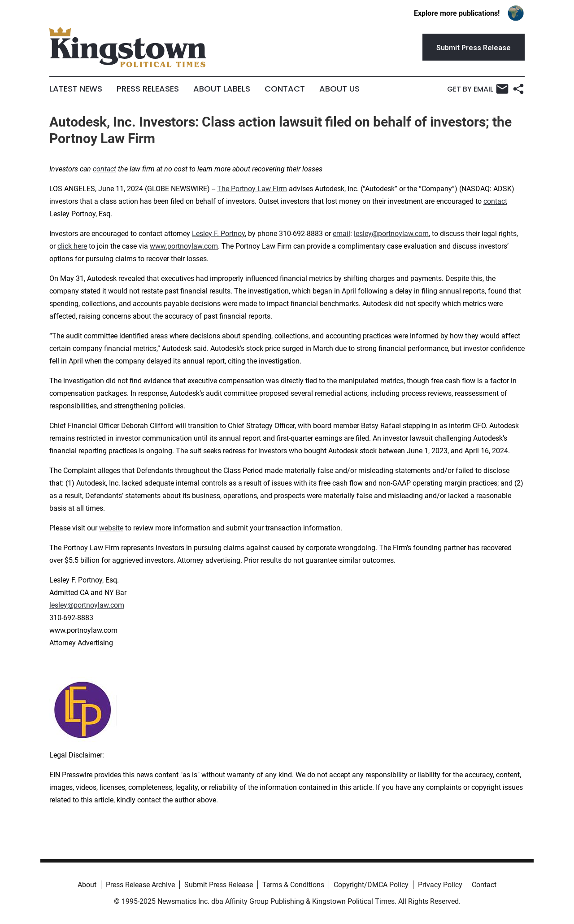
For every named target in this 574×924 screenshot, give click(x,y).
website (111, 528)
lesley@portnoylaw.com (391, 234)
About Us (339, 89)
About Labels (222, 89)
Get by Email (478, 89)
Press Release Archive (140, 885)
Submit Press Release (219, 885)
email (341, 234)
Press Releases (148, 89)
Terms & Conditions (293, 885)
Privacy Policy (440, 885)
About (87, 885)
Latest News (76, 89)
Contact (285, 89)
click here (72, 246)
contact (495, 201)
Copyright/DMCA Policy (371, 885)
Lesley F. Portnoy (218, 234)
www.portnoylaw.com (184, 246)
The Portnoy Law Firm (252, 189)
